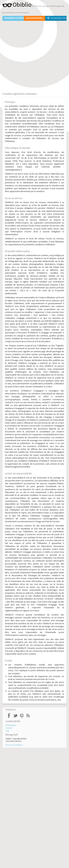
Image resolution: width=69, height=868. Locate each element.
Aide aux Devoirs (35, 18)
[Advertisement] (34, 56)
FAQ (7, 731)
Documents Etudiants (14, 18)
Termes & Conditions (14, 745)
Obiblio (17, 5)
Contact (9, 728)
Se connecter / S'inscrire (57, 18)
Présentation (11, 725)
